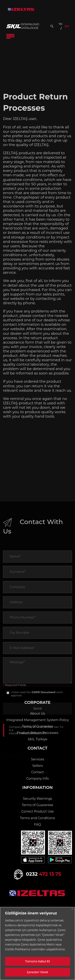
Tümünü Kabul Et (37, 961)
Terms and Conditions (37, 818)
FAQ (37, 824)
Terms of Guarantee (37, 726)
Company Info (37, 779)
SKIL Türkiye (38, 739)
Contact (37, 772)
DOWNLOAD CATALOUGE (30, 26)
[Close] (72, 909)
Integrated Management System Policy (37, 720)
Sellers (38, 766)
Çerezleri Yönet (37, 972)
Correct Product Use (38, 811)
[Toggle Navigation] (10, 36)
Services (37, 759)
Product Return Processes (38, 733)
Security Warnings (38, 799)
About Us (37, 714)
